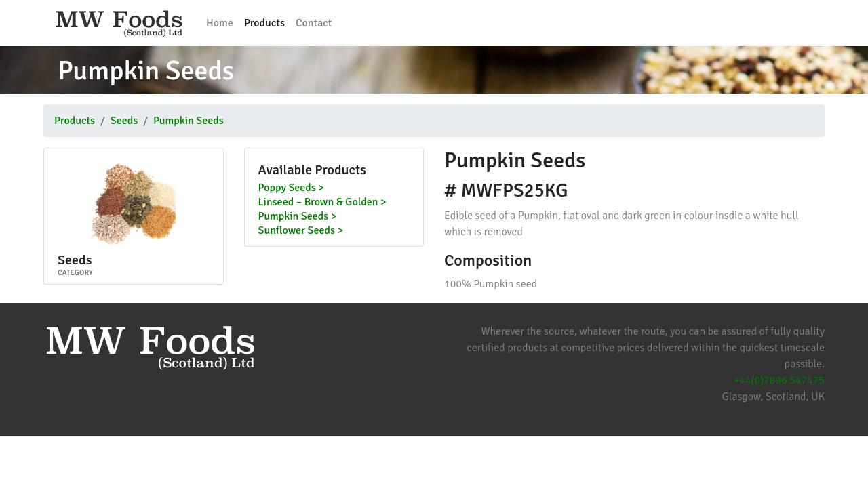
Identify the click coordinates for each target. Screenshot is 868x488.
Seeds (124, 121)
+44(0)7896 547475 (779, 380)
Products (264, 23)
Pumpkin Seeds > (298, 217)
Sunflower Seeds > (301, 231)
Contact (314, 23)
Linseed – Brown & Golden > (322, 203)
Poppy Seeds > (291, 188)
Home (220, 23)
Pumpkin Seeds (189, 121)
